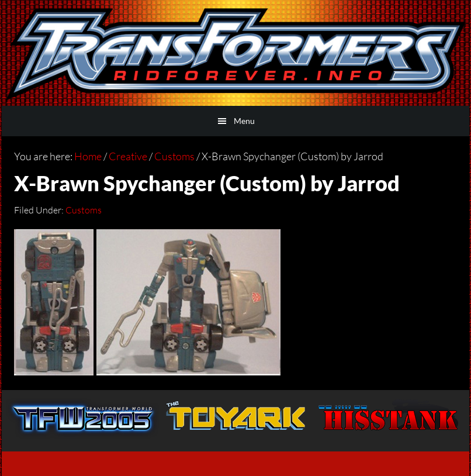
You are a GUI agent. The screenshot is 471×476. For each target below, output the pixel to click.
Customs (84, 210)
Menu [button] (244, 121)
